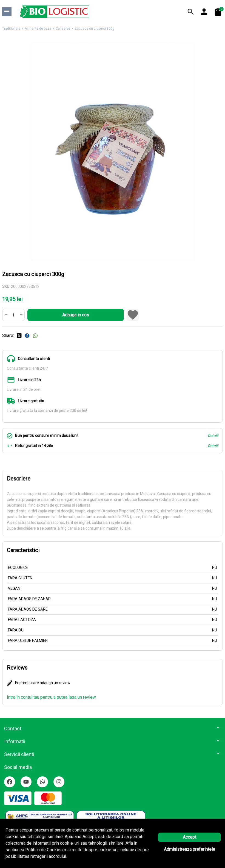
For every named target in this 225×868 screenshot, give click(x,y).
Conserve (63, 29)
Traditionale (11, 29)
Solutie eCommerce (97, 857)
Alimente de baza (38, 29)
